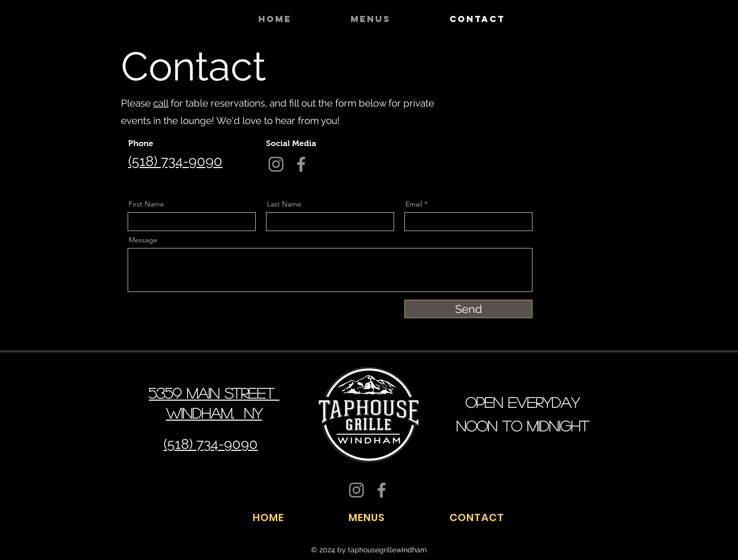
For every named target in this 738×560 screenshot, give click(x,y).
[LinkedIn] (462, 96)
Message (143, 240)
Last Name (284, 204)
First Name (146, 204)
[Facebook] (433, 96)
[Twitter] (448, 96)
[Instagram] (476, 96)
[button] (392, 19)
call (161, 103)
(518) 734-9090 (175, 161)
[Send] (468, 309)
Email (414, 204)
